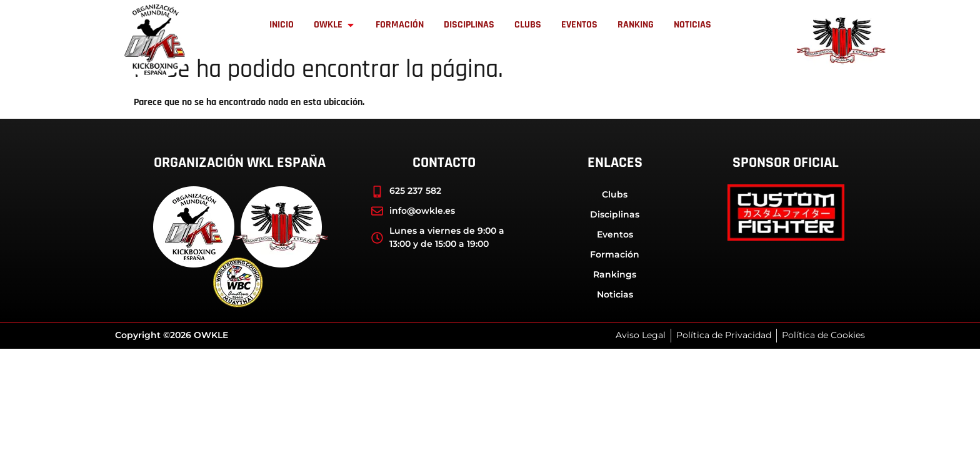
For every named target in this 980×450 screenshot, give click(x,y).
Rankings (615, 274)
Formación (615, 254)
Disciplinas (615, 214)
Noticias (615, 294)
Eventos (615, 234)
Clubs (615, 194)
